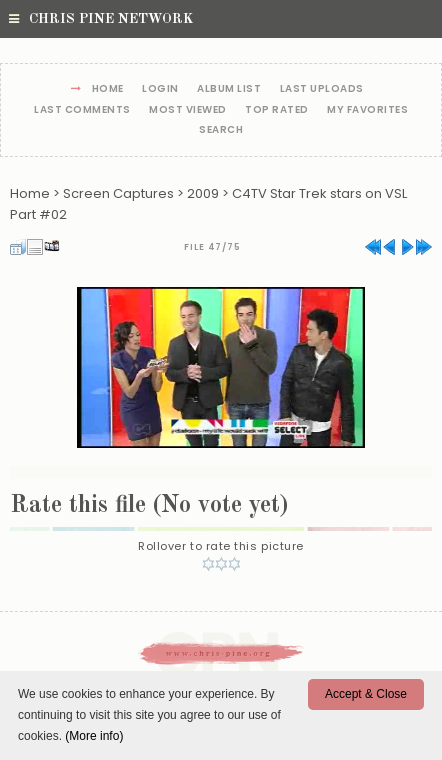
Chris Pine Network (101, 19)
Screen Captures (118, 193)
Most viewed (188, 110)
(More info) (94, 736)
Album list (229, 89)
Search (221, 130)
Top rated (277, 110)
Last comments (82, 110)
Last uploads (322, 89)
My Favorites (367, 110)
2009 (203, 193)
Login (160, 89)
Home (108, 89)
